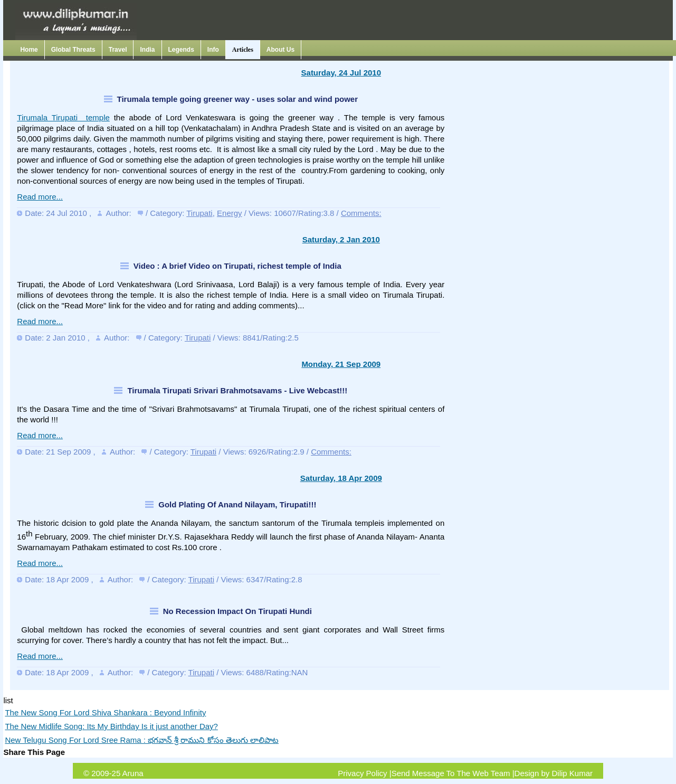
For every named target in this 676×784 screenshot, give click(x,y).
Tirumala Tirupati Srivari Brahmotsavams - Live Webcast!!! (237, 390)
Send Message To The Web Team (451, 773)
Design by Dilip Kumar (554, 773)
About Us (280, 50)
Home (29, 50)
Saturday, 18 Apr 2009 (341, 478)
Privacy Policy (362, 773)
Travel (118, 50)
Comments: (361, 213)
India (147, 50)
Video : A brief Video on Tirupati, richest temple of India (237, 266)
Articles (243, 50)
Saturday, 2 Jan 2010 (341, 239)
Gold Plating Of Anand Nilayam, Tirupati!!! (237, 504)
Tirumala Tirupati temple (63, 117)
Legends (181, 50)
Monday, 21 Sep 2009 (341, 364)
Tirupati (199, 213)
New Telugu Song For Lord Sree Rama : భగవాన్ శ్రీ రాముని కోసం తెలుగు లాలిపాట (142, 740)
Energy (230, 213)
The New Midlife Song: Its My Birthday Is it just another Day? (111, 726)
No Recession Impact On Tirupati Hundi (237, 611)
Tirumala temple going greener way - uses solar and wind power (238, 99)
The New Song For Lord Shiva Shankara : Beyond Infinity (105, 712)
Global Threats (73, 50)
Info (213, 50)
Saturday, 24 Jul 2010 (341, 73)
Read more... (40, 197)
